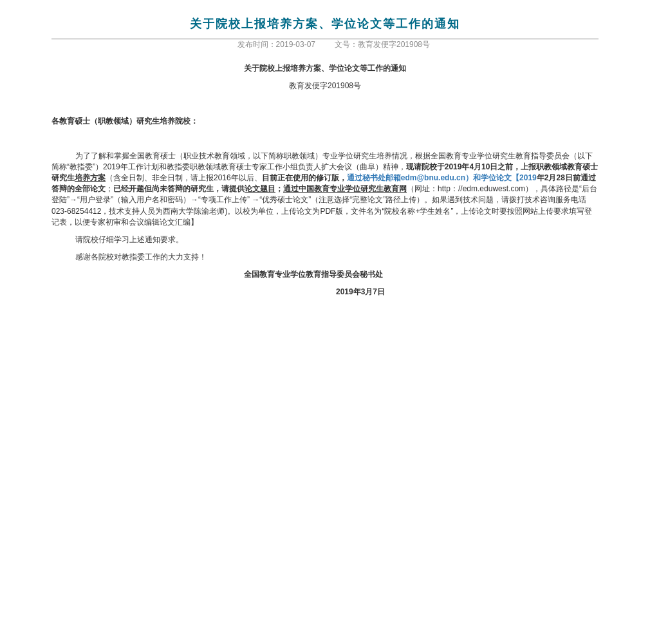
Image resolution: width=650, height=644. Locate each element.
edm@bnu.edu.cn (442, 178)
